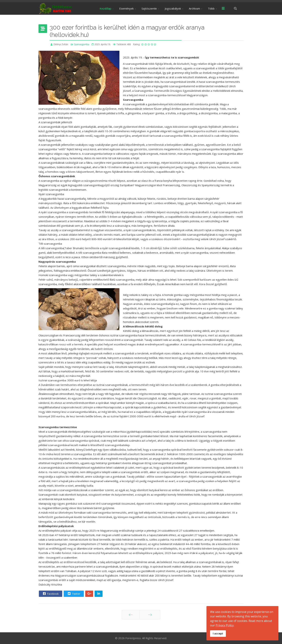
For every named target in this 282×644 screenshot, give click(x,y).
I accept (218, 633)
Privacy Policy (225, 625)
